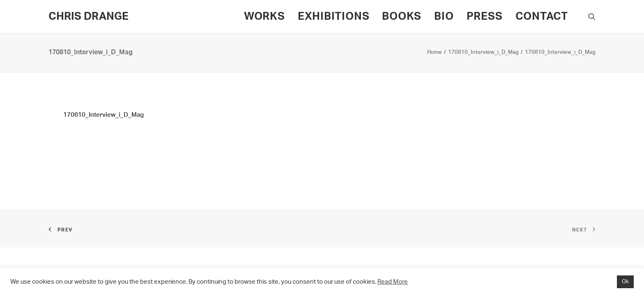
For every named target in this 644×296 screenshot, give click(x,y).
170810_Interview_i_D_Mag (483, 52)
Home (435, 52)
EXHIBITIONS (334, 16)
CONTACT (542, 16)
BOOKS (402, 16)
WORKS (264, 16)
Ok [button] (625, 282)
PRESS (485, 16)
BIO (444, 16)
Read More (393, 282)
